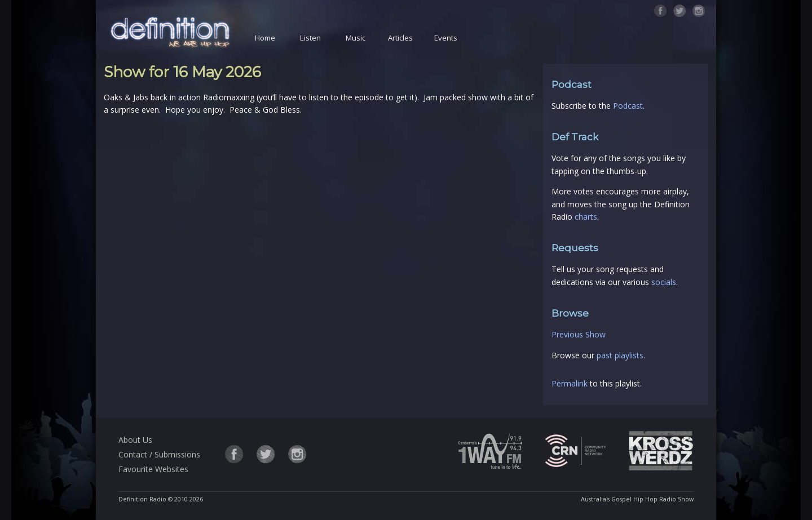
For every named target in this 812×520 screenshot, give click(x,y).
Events (446, 38)
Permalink (570, 383)
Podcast (628, 106)
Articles (400, 38)
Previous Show (579, 334)
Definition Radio (142, 499)
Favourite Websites (153, 469)
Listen (310, 38)
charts (586, 217)
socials (664, 282)
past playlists (620, 355)
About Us (135, 440)
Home (265, 38)
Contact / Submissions (159, 454)
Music (356, 38)
